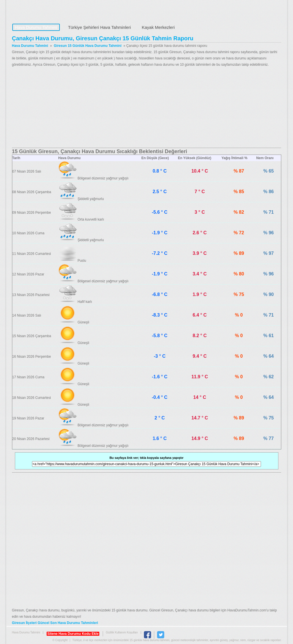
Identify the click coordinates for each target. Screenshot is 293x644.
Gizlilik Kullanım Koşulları (122, 632)
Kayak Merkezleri (158, 27)
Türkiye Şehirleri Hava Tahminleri (100, 27)
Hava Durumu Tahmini (48, 10)
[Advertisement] (147, 108)
